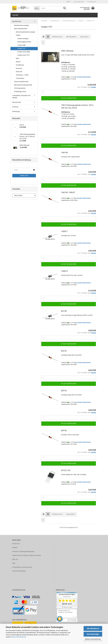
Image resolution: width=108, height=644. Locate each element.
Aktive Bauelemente (21, 29)
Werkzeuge (16, 111)
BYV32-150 (66, 470)
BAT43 (64, 391)
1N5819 (64, 271)
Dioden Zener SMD (24, 52)
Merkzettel (92, 2)
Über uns (15, 559)
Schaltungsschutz (20, 92)
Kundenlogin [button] (79, 2)
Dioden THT (22, 49)
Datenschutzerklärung (18, 637)
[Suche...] (37, 8)
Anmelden (24, 176)
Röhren (18, 62)
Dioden (18, 35)
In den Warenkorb (69, 98)
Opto (17, 58)
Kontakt (15, 548)
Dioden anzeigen (23, 39)
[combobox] (57, 37)
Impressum (16, 544)
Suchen (15, 15)
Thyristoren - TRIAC (22, 75)
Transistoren (20, 78)
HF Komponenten (20, 88)
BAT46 (64, 431)
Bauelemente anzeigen (22, 25)
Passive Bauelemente (21, 82)
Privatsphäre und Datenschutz (22, 567)
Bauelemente (17, 21)
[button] (69, 2)
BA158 (64, 311)
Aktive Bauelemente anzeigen (26, 32)
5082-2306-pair (67, 51)
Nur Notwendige (93, 634)
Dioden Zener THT (24, 55)
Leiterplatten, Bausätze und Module (21, 97)
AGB (14, 563)
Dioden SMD (22, 45)
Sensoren (19, 68)
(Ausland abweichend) (84, 77)
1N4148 (64, 153)
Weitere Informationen (93, 639)
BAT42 (64, 351)
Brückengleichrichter (24, 42)
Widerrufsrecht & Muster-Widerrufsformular (27, 555)
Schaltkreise (20, 65)
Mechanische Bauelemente (23, 85)
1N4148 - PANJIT (68, 192)
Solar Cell (19, 72)
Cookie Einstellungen (19, 571)
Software (15, 107)
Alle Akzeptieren (93, 628)
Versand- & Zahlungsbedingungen (23, 551)
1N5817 (64, 231)
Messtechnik (17, 102)
